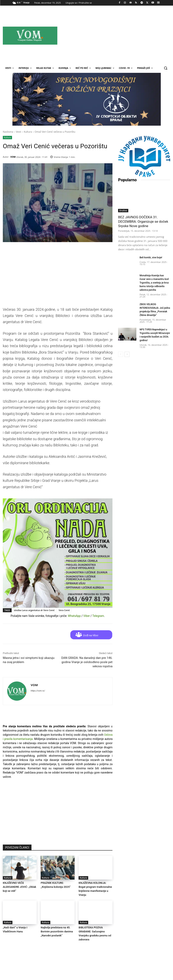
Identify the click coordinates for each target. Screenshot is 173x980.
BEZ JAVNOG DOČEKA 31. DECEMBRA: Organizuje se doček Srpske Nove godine (143, 219)
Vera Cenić (64, 610)
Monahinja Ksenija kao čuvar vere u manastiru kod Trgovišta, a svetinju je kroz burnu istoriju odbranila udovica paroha (154, 281)
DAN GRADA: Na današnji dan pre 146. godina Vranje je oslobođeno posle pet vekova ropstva (87, 662)
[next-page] (127, 352)
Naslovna (8, 132)
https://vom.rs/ (38, 691)
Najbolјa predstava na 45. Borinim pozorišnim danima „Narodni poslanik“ (57, 931)
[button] (165, 68)
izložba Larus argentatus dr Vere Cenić (34, 610)
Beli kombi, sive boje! (151, 256)
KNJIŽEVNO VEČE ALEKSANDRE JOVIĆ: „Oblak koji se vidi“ (19, 887)
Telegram (98, 616)
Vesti (19, 132)
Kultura (28, 132)
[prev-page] (121, 352)
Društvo (123, 208)
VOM (13, 157)
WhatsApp (74, 616)
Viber (87, 616)
